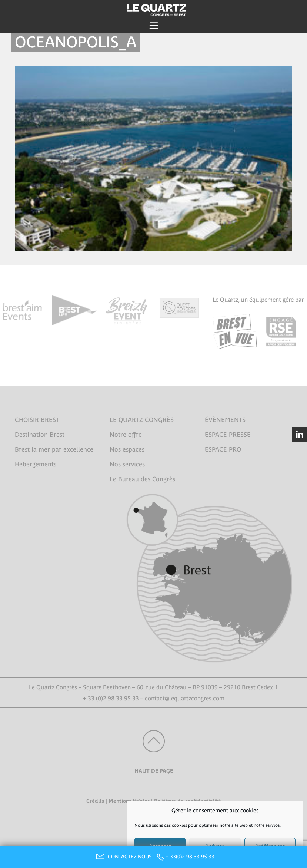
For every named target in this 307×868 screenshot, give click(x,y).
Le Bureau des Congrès (142, 479)
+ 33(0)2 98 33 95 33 (190, 857)
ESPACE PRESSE (228, 435)
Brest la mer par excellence (54, 449)
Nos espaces (127, 449)
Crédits (95, 801)
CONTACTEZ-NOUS (123, 857)
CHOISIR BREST (37, 420)
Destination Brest (40, 435)
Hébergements (36, 464)
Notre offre (126, 435)
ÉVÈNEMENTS (225, 420)
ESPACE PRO (223, 449)
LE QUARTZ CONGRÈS (142, 420)
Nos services (127, 464)
